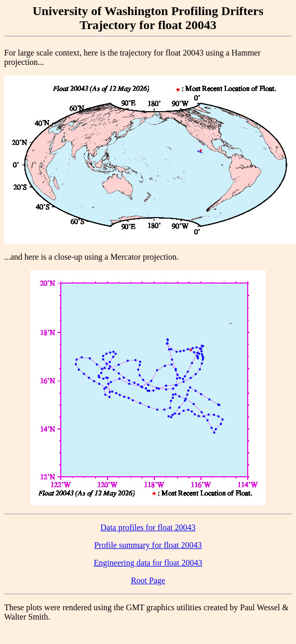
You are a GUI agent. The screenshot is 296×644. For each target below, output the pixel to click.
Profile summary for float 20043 (148, 545)
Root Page (148, 580)
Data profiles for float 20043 (148, 527)
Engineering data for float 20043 (148, 563)
